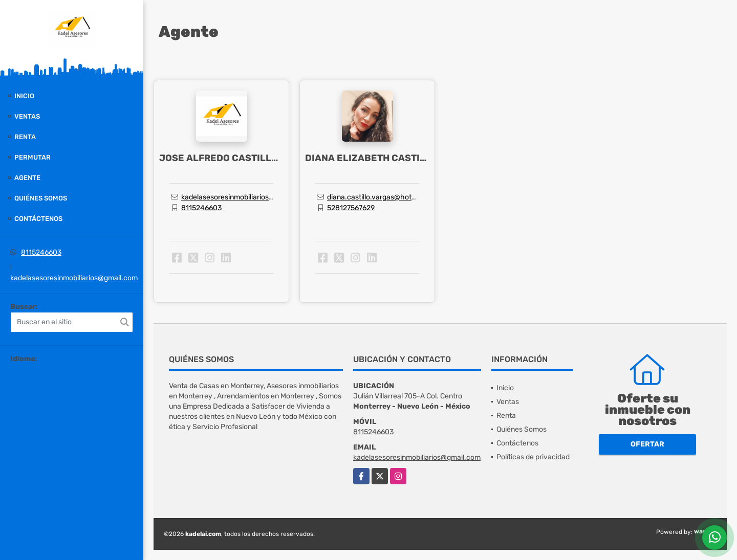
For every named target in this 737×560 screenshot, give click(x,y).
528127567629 (351, 208)
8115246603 (41, 252)
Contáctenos (38, 219)
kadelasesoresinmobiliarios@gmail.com (74, 278)
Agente (27, 178)
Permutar (32, 157)
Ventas (27, 116)
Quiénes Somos (41, 198)
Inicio (24, 96)
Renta (25, 137)
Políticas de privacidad (533, 457)
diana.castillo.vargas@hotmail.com (384, 197)
